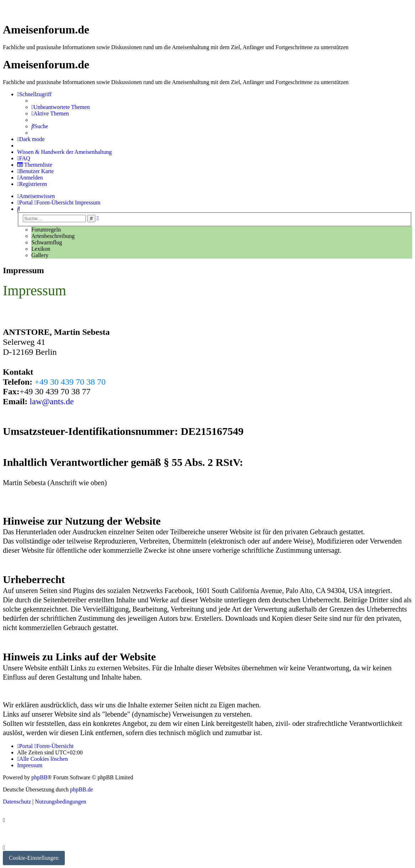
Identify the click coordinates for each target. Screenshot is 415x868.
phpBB (39, 777)
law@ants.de (52, 401)
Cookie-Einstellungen (34, 858)
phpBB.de (82, 789)
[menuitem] (61, 107)
